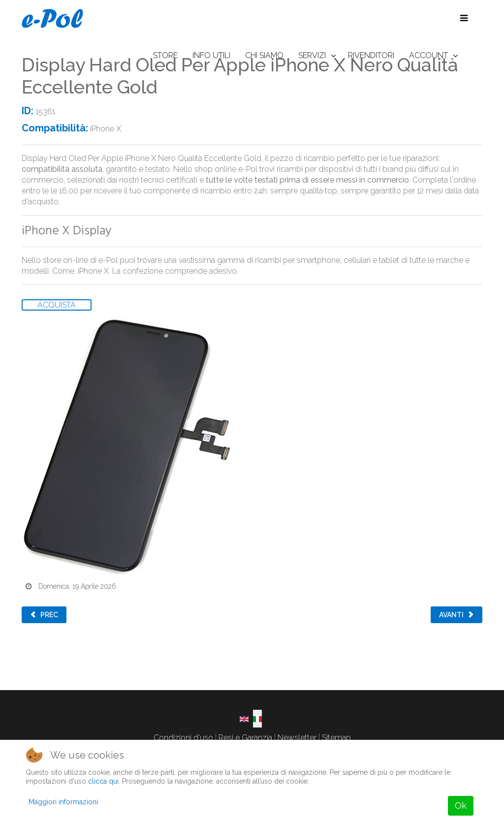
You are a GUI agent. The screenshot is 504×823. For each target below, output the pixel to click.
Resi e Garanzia (245, 738)
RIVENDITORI (371, 55)
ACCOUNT (428, 55)
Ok (461, 806)
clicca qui (103, 781)
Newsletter (297, 738)
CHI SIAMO (264, 55)
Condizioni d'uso (183, 738)
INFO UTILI (211, 55)
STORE (165, 55)
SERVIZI (312, 55)
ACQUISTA (57, 305)
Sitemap (336, 738)
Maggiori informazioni (63, 802)
